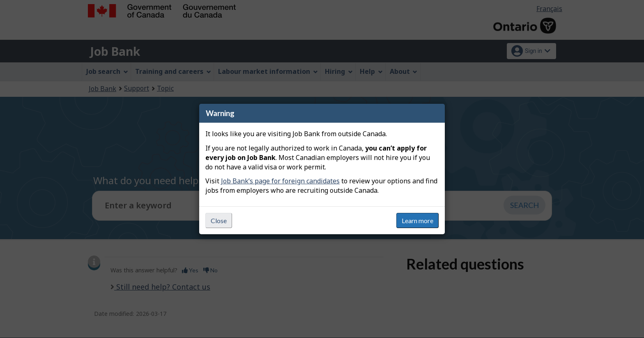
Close (219, 220)
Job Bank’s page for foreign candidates (280, 181)
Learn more (417, 220)
